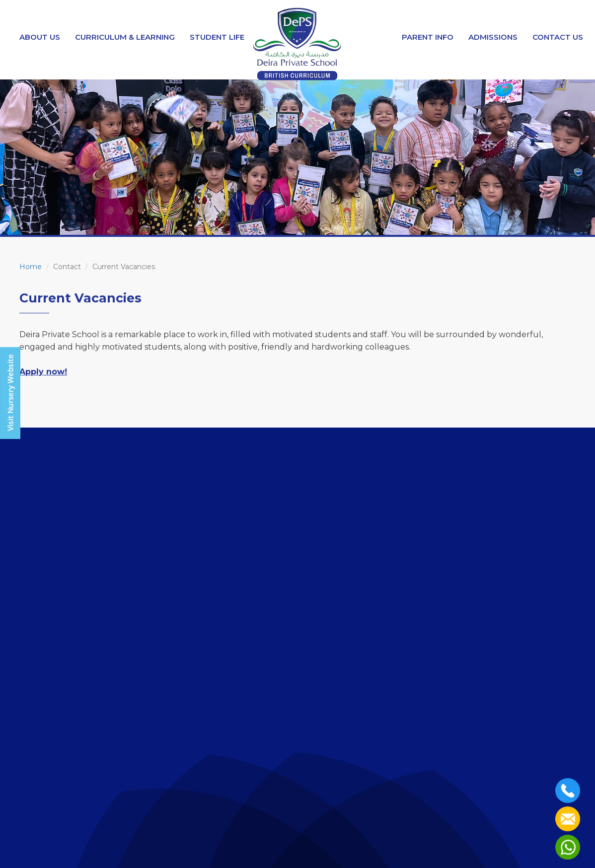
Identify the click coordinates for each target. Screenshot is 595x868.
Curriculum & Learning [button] (125, 37)
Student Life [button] (217, 37)
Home (31, 267)
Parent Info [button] (428, 37)
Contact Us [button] (558, 37)
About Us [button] (40, 37)
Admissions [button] (493, 37)
